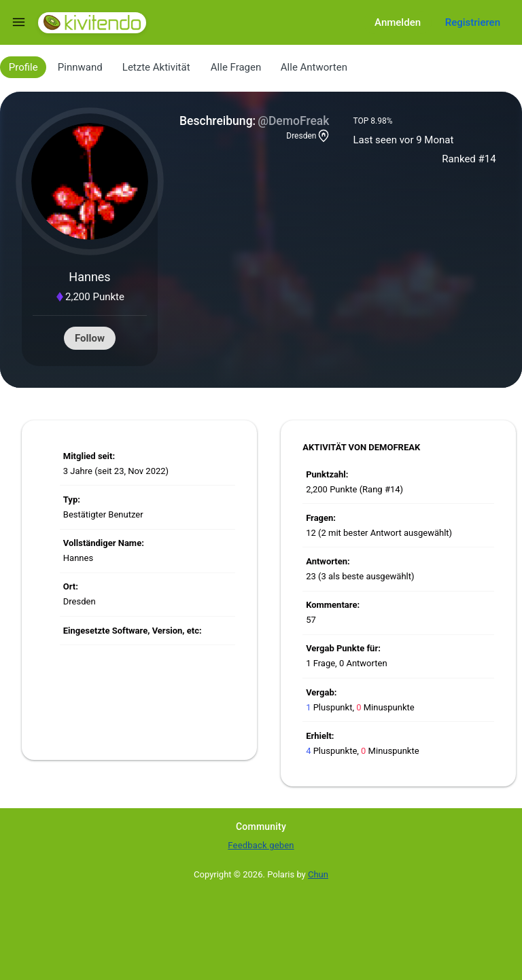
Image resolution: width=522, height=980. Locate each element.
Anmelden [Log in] (398, 22)
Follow (90, 338)
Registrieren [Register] (473, 22)
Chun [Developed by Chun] (318, 874)
